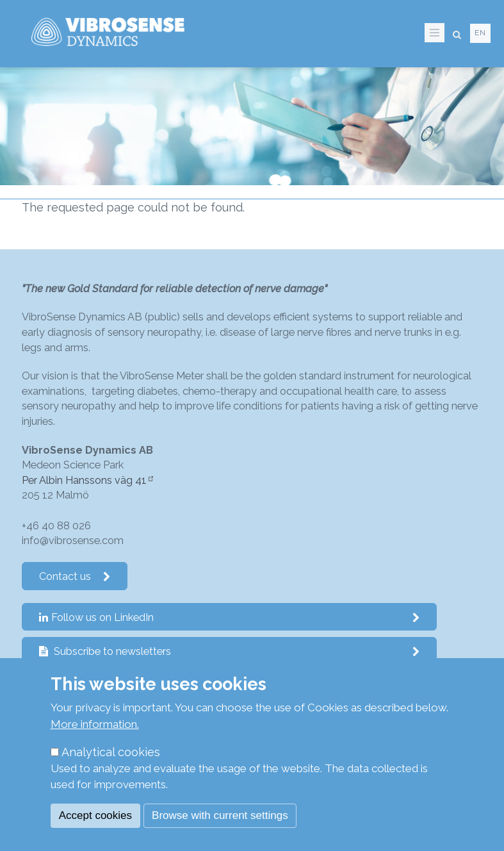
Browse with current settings (220, 815)
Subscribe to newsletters (230, 651)
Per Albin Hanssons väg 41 (84, 480)
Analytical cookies (111, 752)
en (480, 33)
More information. (95, 724)
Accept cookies (95, 815)
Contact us (75, 576)
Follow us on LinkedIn (230, 617)
